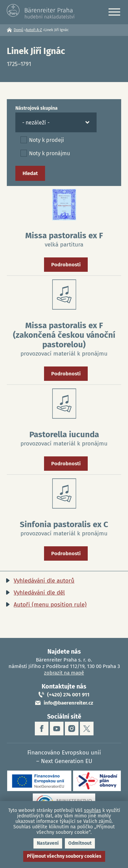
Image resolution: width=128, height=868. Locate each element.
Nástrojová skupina (37, 108)
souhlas (93, 810)
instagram (72, 729)
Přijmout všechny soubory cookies (64, 856)
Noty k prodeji (47, 140)
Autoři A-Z (34, 30)
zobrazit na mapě (64, 673)
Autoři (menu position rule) (50, 605)
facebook (42, 729)
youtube (57, 729)
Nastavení (48, 843)
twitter (87, 729)
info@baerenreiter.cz (68, 703)
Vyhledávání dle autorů (44, 581)
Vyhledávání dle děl (39, 593)
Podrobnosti (66, 265)
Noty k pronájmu (49, 153)
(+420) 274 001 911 (68, 695)
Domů (18, 30)
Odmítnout (80, 843)
